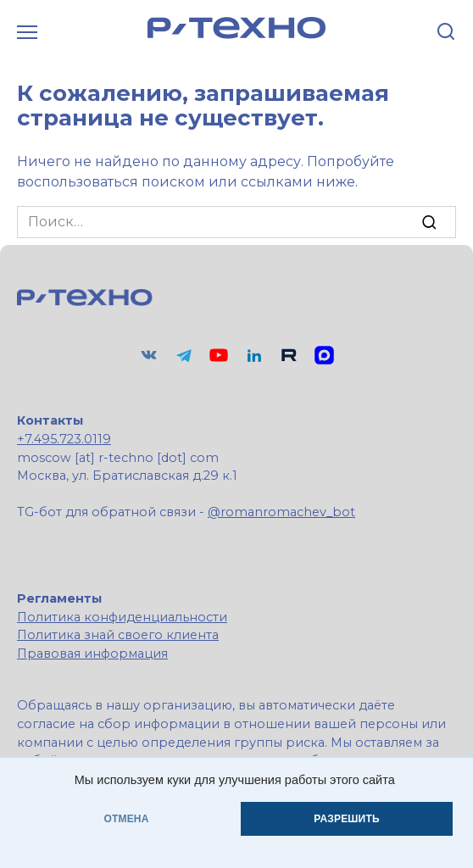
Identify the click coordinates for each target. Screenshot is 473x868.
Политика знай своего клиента (118, 635)
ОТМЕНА (126, 819)
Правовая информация (92, 654)
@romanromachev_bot (281, 512)
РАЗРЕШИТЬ (346, 819)
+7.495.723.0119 (64, 439)
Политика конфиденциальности (122, 617)
